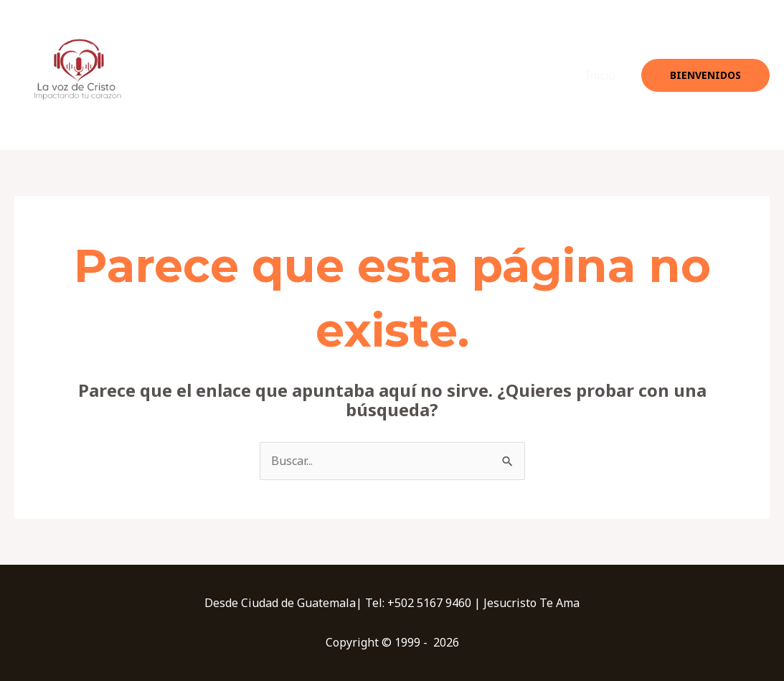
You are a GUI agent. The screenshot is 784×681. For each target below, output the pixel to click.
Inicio (600, 75)
